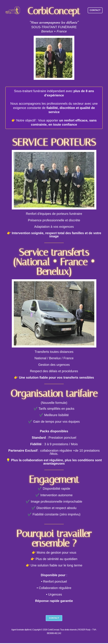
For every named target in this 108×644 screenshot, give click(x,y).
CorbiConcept (54, 11)
